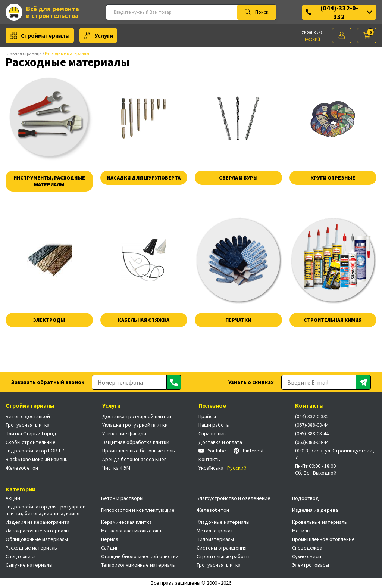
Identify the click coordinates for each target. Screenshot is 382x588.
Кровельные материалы (320, 522)
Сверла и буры (238, 178)
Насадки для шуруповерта (144, 178)
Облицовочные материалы (37, 539)
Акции (13, 498)
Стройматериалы (40, 35)
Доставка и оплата (220, 442)
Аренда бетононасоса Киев (134, 459)
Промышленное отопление (323, 539)
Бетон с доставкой (28, 416)
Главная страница (24, 53)
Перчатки (238, 320)
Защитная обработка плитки (136, 442)
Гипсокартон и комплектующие (138, 510)
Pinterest (249, 451)
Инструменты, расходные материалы (49, 181)
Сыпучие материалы (29, 565)
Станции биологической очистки (140, 556)
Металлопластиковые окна (132, 531)
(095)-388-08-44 (312, 433)
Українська (312, 32)
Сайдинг (111, 548)
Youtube (212, 451)
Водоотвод (306, 498)
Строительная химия (333, 320)
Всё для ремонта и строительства (42, 12)
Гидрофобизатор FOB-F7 (35, 451)
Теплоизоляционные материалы (138, 565)
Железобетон (22, 468)
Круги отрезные (333, 178)
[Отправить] (174, 382)
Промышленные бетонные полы (139, 451)
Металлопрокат (215, 531)
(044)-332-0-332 (339, 12)
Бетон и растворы (122, 498)
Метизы (301, 531)
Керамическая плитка (126, 522)
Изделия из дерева (315, 510)
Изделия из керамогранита (37, 522)
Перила (110, 539)
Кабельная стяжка (144, 320)
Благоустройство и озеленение (234, 498)
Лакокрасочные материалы (37, 531)
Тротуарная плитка (28, 425)
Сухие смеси (307, 556)
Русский (312, 39)
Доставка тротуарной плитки (137, 416)
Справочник (212, 433)
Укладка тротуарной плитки (135, 425)
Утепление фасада (124, 433)
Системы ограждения (222, 548)
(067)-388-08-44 (312, 425)
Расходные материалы (32, 548)
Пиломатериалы (215, 539)
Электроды (49, 320)
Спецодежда (307, 548)
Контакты (210, 459)
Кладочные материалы (223, 522)
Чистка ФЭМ (116, 468)
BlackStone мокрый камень (37, 459)
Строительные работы (223, 556)
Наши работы (214, 425)
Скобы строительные (31, 442)
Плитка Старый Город (31, 433)
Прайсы (207, 416)
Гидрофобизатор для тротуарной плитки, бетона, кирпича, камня (46, 510)
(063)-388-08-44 (312, 442)
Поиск (256, 12)
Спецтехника (21, 556)
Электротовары (311, 565)
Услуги (98, 35)
